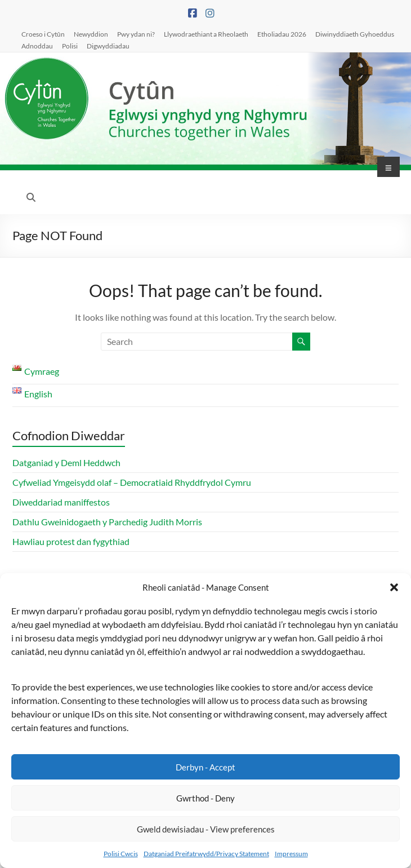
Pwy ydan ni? (136, 34)
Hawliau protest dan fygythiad (71, 541)
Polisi (70, 46)
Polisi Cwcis (121, 854)
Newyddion (91, 34)
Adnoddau (37, 46)
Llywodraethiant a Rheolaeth (206, 34)
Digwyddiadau (108, 46)
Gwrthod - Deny (205, 798)
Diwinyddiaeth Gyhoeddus (355, 34)
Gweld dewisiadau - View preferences (206, 829)
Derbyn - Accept (205, 767)
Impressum (291, 854)
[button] (394, 587)
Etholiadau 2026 (282, 34)
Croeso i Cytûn (43, 34)
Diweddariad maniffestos (61, 502)
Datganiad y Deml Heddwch (66, 462)
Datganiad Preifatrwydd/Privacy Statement (206, 854)
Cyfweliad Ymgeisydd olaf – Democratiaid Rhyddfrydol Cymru (132, 482)
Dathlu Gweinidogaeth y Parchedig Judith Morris (107, 522)
